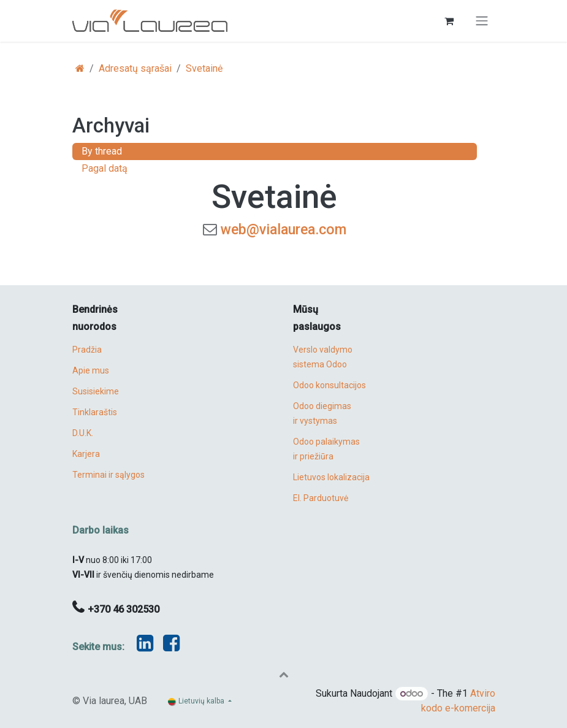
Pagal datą (105, 168)
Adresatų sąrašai (135, 68)
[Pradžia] (80, 68)
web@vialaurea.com (283, 230)
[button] (284, 674)
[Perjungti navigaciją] (482, 21)
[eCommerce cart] (449, 21)
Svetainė (204, 68)
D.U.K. (83, 433)
